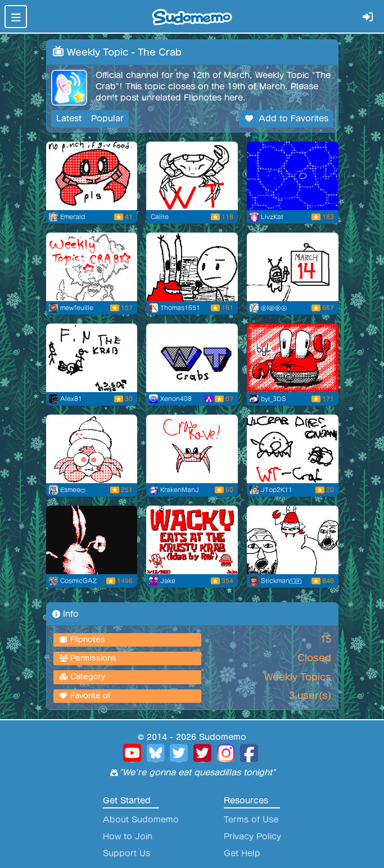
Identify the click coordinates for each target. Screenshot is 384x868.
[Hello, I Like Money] (192, 267)
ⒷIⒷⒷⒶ (274, 308)
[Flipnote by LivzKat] (293, 176)
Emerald (73, 217)
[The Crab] (92, 267)
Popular (107, 119)
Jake (168, 581)
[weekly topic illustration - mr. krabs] (293, 358)
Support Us (127, 853)
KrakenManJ (180, 490)
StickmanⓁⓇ (281, 581)
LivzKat (272, 217)
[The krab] (92, 358)
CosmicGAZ (78, 581)
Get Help (242, 853)
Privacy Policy (252, 837)
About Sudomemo (141, 820)
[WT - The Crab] (192, 358)
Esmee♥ (73, 490)
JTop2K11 (277, 490)
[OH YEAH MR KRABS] (293, 540)
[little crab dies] (293, 449)
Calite (160, 217)
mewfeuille (77, 308)
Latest (69, 119)
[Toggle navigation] (16, 17)
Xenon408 (176, 399)
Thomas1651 (180, 308)
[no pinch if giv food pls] (92, 176)
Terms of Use (251, 820)
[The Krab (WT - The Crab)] (92, 540)
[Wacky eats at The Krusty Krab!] (192, 540)
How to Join (128, 837)
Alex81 (71, 399)
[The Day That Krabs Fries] (293, 267)
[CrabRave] (192, 449)
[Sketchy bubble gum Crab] (92, 449)
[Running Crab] (192, 176)
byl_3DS (274, 399)
